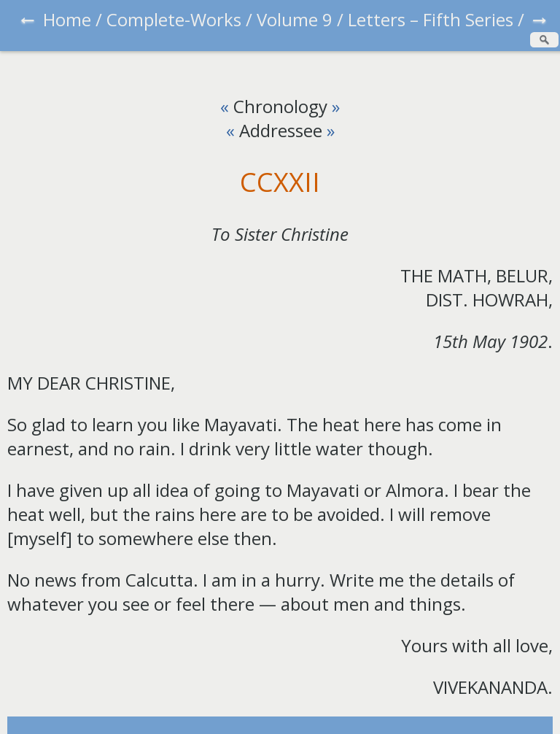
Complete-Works (174, 19)
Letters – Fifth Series (431, 19)
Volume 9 (295, 19)
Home (67, 19)
